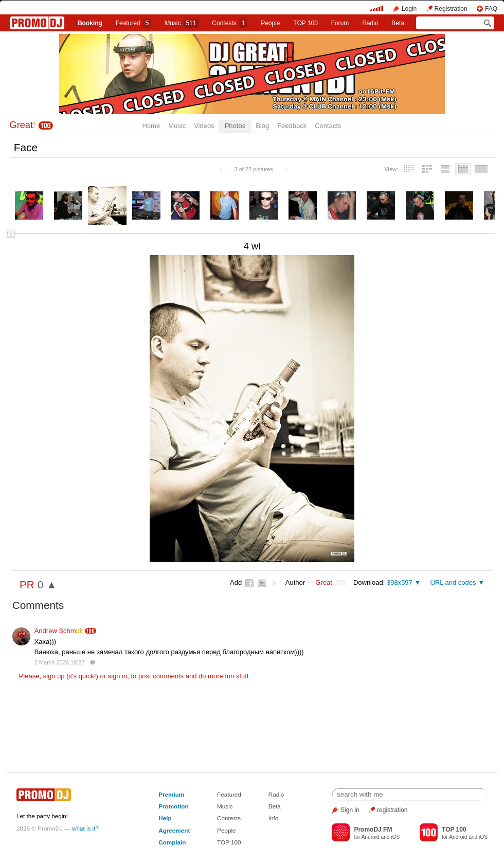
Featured (134, 23)
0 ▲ (47, 584)
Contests (229, 818)
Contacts (328, 126)
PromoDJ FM (373, 830)
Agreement (174, 830)
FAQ (491, 9)
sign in (118, 676)
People (270, 23)
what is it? (85, 828)
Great (23, 125)
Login (409, 9)
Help (165, 818)
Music (182, 23)
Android (371, 837)
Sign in (350, 810)
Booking (90, 23)
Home (151, 126)
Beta (398, 23)
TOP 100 (305, 23)
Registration (451, 9)
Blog (262, 126)
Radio (370, 23)
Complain (172, 842)
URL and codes (453, 582)
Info (274, 818)
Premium (171, 794)
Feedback (292, 126)
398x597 (400, 582)
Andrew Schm (59, 631)
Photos (235, 126)
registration (392, 810)
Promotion (173, 806)
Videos (204, 126)
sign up (54, 676)
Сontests (230, 23)
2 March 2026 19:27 (60, 662)
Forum (340, 23)
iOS (395, 837)
